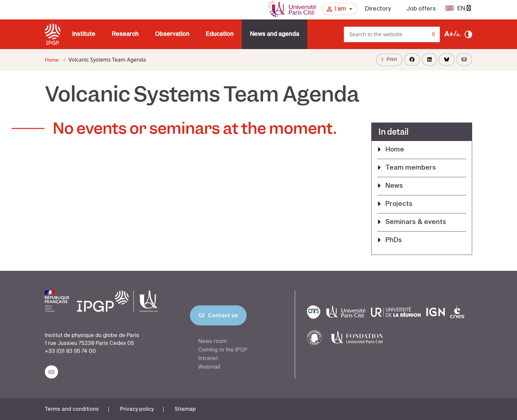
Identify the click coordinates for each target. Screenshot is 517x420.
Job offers (421, 9)
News (394, 186)
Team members (411, 168)
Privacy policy (137, 409)
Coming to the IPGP (223, 350)
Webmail (209, 367)
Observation (172, 34)
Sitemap (185, 409)
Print (389, 60)
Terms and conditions (72, 409)
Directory (378, 9)
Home (52, 60)
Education (220, 34)
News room (213, 342)
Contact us (218, 317)
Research (125, 34)
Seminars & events (416, 222)
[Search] (438, 36)
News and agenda (274, 34)
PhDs (394, 240)
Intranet (208, 359)
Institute (84, 34)
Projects (399, 204)
